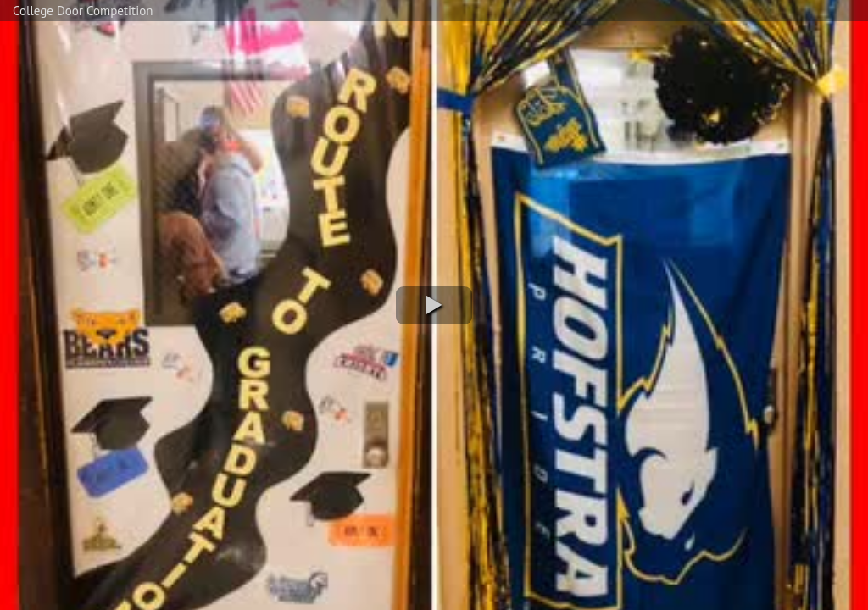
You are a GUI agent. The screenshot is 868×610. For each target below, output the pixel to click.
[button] (434, 305)
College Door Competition (83, 11)
